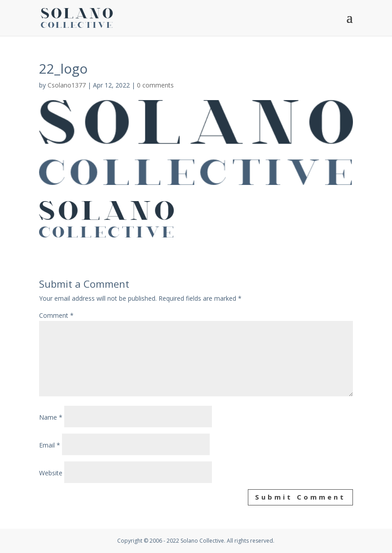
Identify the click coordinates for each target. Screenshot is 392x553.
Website (51, 473)
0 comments (155, 85)
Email (50, 445)
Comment (56, 315)
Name (51, 417)
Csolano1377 (67, 85)
